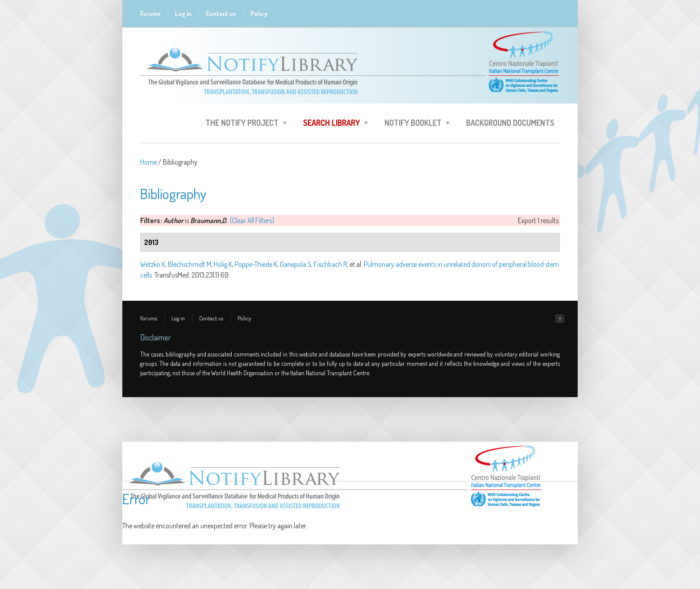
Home (148, 162)
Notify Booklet (414, 124)
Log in (183, 14)
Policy (259, 14)
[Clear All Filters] (252, 220)
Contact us (221, 14)
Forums (150, 14)
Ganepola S (296, 264)
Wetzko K (153, 264)
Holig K (223, 264)
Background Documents (510, 123)
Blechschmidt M (190, 264)
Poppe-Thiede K (256, 264)
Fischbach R (330, 264)
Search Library (333, 124)
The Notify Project (243, 124)
